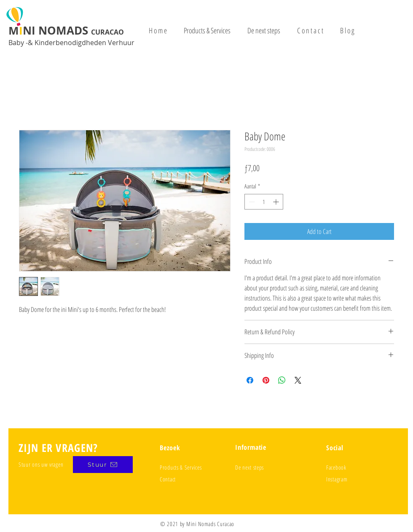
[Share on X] (298, 380)
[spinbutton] (264, 202)
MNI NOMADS (66, 30)
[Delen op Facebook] (250, 380)
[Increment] (277, 202)
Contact (168, 479)
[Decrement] (251, 202)
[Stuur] (103, 465)
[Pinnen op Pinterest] (266, 380)
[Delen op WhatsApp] (282, 380)
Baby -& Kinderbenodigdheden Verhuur (71, 43)
